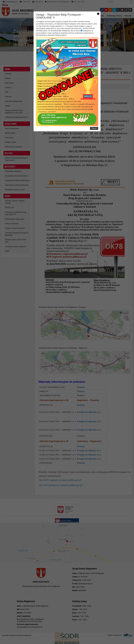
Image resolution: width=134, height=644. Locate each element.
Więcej (94, 128)
